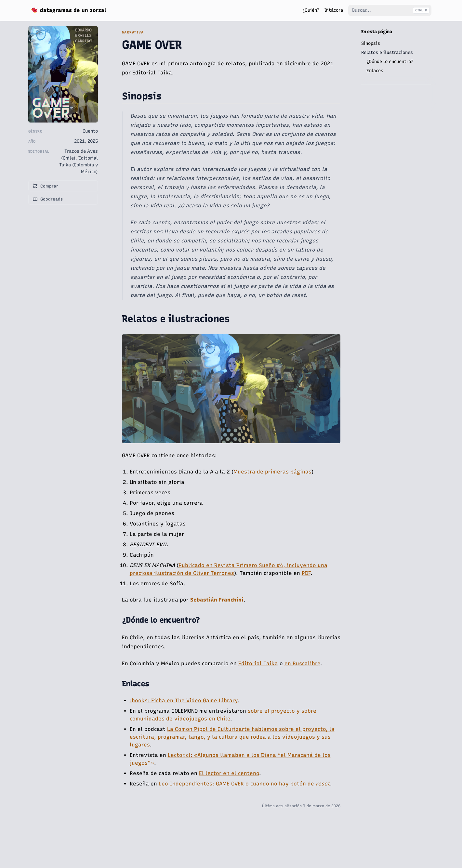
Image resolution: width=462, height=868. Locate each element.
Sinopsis (371, 43)
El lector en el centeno (229, 773)
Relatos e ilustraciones (387, 52)
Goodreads (48, 199)
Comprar (45, 186)
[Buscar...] (390, 10)
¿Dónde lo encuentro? (390, 62)
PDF (306, 573)
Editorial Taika (258, 663)
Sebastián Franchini (217, 600)
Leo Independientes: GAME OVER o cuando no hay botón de (244, 784)
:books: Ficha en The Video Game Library (184, 700)
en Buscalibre (302, 663)
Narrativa (133, 32)
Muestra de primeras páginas (272, 472)
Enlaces (375, 71)
